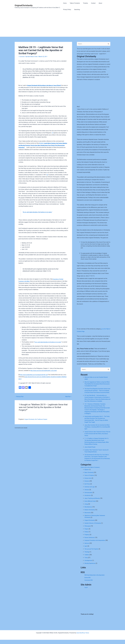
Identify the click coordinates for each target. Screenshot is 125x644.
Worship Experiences (90, 568)
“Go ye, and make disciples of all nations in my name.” (39, 214)
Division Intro (88, 482)
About (98, 3)
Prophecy (87, 539)
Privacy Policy (67, 10)
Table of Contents (74, 3)
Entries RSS (88, 582)
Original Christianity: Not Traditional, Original (37, 421)
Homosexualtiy (89, 497)
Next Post (68, 399)
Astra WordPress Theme (83, 637)
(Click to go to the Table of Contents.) (91, 472)
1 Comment (22, 57)
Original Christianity (90, 524)
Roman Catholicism (90, 542)
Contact (91, 3)
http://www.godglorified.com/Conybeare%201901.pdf (35, 377)
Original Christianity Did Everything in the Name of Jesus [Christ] (46, 85)
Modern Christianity (90, 514)
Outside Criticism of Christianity (93, 527)
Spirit (86, 550)
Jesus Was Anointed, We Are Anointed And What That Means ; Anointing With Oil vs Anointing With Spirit (97, 431)
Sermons (87, 547)
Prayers (87, 533)
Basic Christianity (89, 477)
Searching (76, 10)
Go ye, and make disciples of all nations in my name (49, 344)
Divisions (87, 485)
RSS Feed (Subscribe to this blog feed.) (96, 579)
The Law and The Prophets (92, 553)
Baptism (87, 474)
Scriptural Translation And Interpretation (96, 545)
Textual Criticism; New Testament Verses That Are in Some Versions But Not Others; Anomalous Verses (97, 438)
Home (65, 3)
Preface (87, 536)
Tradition (87, 559)
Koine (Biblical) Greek (91, 505)
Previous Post (20, 399)
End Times (87, 488)
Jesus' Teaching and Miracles (93, 502)
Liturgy (86, 508)
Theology (87, 556)
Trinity (86, 562)
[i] (53, 135)
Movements (88, 517)
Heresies (87, 494)
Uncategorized (89, 565)
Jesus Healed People (90, 451)
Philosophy (88, 530)
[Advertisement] (62, 25)
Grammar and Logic (90, 491)
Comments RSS (89, 584)
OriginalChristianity (24, 5)
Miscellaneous (89, 511)
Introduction (88, 500)
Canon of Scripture (90, 480)
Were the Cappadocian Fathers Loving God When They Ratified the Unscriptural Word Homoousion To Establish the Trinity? (97, 384)
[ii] (47, 177)
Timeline (84, 3)
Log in (86, 592)
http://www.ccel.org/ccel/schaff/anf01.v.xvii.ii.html (45, 373)
